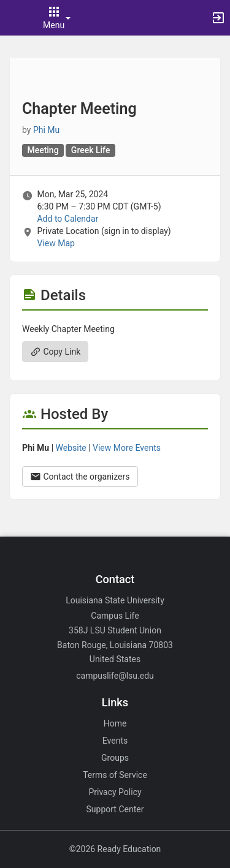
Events (115, 741)
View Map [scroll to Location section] (56, 243)
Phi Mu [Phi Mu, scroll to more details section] (46, 130)
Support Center (115, 809)
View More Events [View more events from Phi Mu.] (127, 448)
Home (115, 723)
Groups (115, 758)
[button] (15, 18)
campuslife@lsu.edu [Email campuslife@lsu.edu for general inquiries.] (115, 676)
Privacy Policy (115, 792)
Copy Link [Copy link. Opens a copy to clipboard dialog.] (55, 352)
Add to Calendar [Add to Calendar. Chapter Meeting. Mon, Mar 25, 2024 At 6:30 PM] (67, 219)
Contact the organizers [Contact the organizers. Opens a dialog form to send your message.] (80, 477)
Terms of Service (115, 775)
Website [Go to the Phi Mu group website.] (71, 448)
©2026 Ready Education (115, 849)
